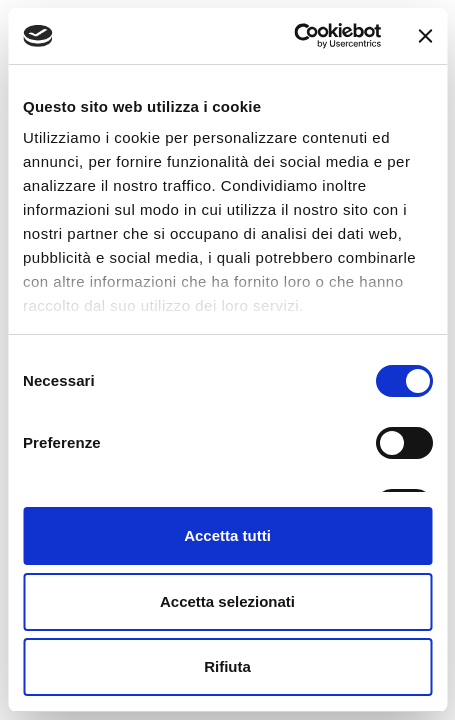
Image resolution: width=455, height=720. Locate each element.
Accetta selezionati (227, 601)
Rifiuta (227, 666)
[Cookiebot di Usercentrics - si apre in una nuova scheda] (293, 36)
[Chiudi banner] (425, 36)
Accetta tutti (227, 535)
